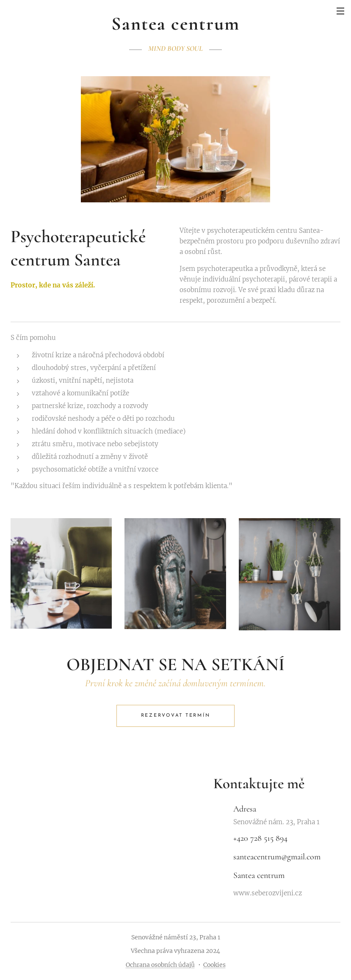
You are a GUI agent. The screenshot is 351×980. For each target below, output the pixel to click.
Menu (340, 11)
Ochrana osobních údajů (160, 965)
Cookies (214, 965)
